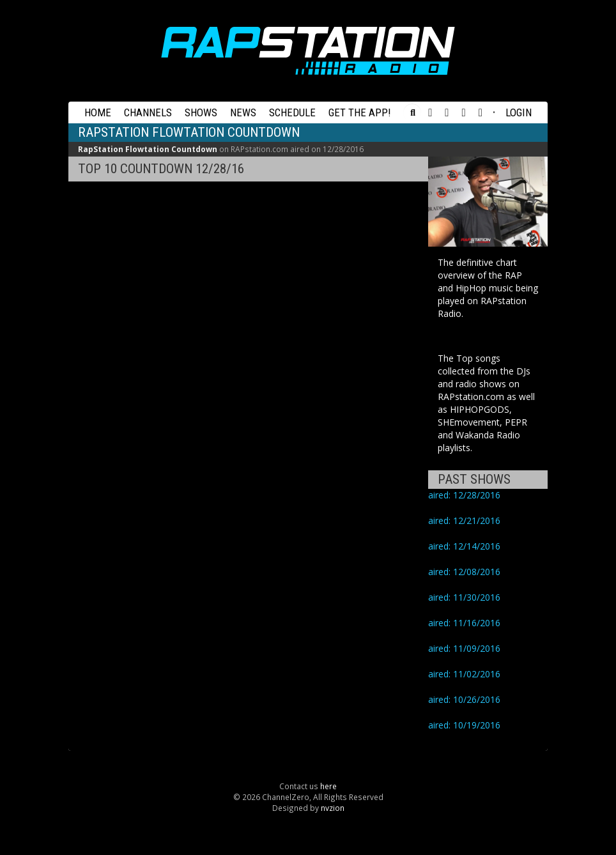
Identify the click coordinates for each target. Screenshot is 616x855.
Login (519, 112)
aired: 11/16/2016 (464, 623)
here (328, 786)
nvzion (333, 808)
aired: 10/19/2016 (464, 725)
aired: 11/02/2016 (464, 674)
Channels (148, 112)
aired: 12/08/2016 (464, 572)
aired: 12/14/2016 (464, 546)
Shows (201, 112)
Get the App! (360, 112)
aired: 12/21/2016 (464, 520)
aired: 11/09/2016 (464, 648)
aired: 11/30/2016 (464, 597)
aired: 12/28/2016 (464, 495)
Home (98, 112)
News (243, 112)
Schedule (292, 112)
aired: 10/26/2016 (464, 699)
